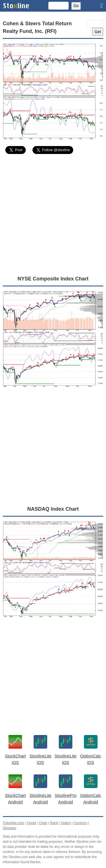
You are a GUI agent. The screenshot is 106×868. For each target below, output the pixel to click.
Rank (54, 823)
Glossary (9, 828)
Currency (80, 823)
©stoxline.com (14, 823)
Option (66, 823)
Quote (32, 823)
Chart (43, 823)
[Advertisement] (53, 215)
